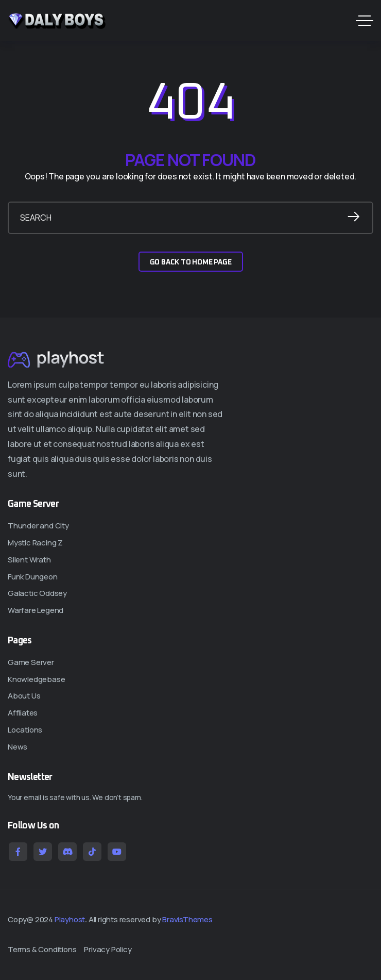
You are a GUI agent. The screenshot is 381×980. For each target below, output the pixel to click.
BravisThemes (187, 919)
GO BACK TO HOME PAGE (191, 262)
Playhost (70, 919)
